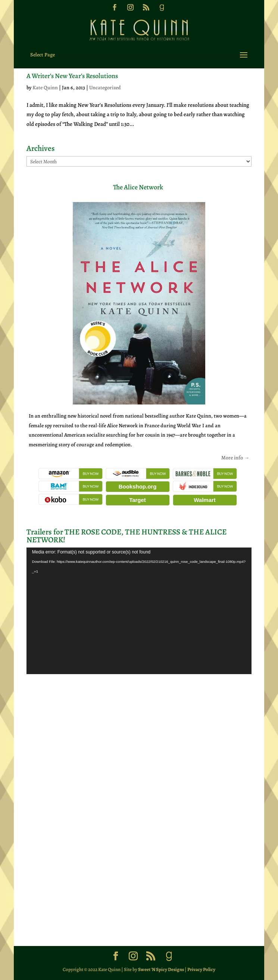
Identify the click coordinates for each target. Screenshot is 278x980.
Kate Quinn (45, 88)
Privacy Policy (201, 969)
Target (138, 500)
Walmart (205, 500)
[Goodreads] (162, 10)
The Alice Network (138, 187)
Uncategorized (105, 88)
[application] (139, 611)
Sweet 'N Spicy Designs (161, 969)
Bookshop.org (138, 486)
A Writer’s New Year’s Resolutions (72, 76)
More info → (235, 458)
